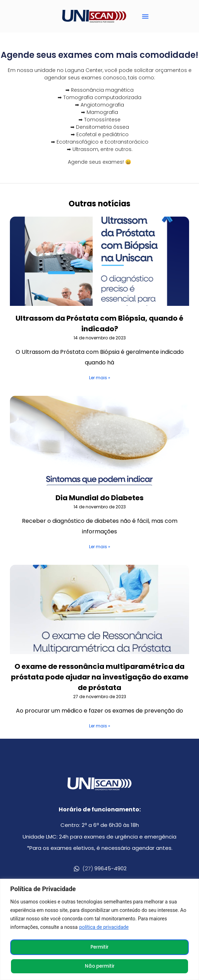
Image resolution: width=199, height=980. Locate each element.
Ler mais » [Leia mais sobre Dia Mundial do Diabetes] (100, 549)
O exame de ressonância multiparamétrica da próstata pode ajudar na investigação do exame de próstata (100, 679)
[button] (145, 16)
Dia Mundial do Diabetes (99, 500)
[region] (99, 930)
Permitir (99, 947)
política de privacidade (104, 928)
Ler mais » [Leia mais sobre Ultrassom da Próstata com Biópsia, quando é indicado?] (100, 380)
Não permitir (99, 966)
